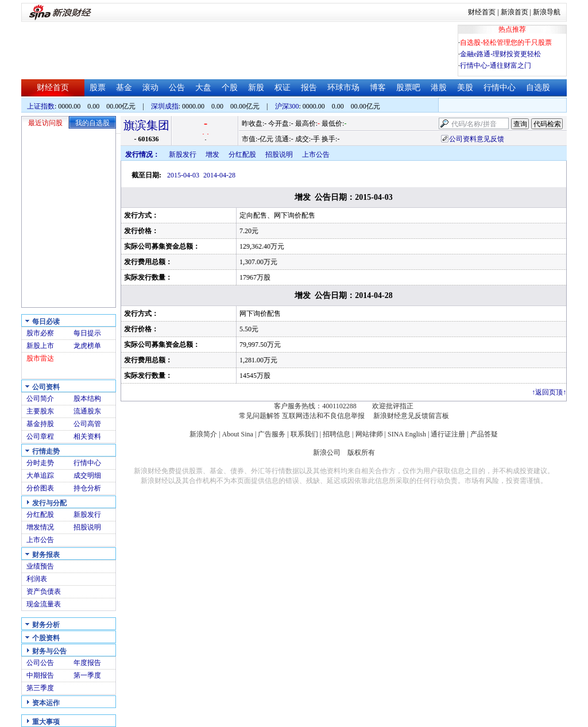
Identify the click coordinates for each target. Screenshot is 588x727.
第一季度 (87, 675)
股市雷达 (40, 358)
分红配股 (40, 515)
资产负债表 (44, 591)
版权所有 (361, 453)
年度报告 (87, 663)
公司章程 (40, 436)
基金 (124, 88)
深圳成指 (165, 106)
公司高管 (87, 424)
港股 (439, 88)
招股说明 (87, 527)
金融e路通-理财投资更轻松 (500, 54)
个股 (230, 88)
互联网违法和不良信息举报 (323, 416)
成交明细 (87, 475)
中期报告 (40, 675)
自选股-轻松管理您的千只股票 (506, 42)
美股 (465, 88)
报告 (309, 88)
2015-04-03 (183, 175)
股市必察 (40, 333)
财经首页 (482, 12)
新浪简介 (203, 434)
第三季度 (40, 688)
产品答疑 (484, 434)
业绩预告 (40, 566)
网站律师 (369, 434)
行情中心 (500, 88)
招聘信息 (336, 434)
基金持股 (40, 424)
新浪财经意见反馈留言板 (411, 416)
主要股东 (40, 411)
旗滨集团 (146, 125)
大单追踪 (40, 475)
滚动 (150, 88)
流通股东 (87, 411)
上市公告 (40, 540)
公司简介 (40, 399)
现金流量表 (44, 604)
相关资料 (87, 436)
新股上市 (40, 346)
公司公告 (40, 663)
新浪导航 (547, 12)
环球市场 (343, 88)
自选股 (538, 88)
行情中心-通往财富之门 (496, 65)
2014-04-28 (219, 175)
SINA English (407, 434)
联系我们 (304, 434)
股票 (98, 88)
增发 (212, 154)
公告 (177, 88)
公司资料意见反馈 (477, 139)
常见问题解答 (260, 416)
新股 (256, 88)
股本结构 (87, 399)
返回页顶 (549, 392)
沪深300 (287, 106)
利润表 (37, 579)
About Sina (238, 434)
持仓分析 (87, 488)
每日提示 (87, 333)
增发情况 (40, 527)
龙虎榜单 (87, 346)
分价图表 (40, 488)
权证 (283, 88)
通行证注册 (448, 434)
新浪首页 (514, 12)
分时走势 (40, 463)
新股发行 (87, 515)
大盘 (203, 88)
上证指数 (41, 106)
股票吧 (408, 88)
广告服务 (272, 434)
